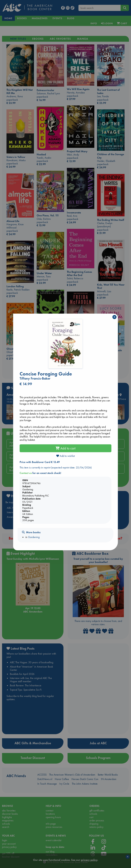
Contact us (26, 473)
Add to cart (65, 448)
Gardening (34, 537)
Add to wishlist (65, 456)
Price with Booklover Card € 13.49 (40, 462)
